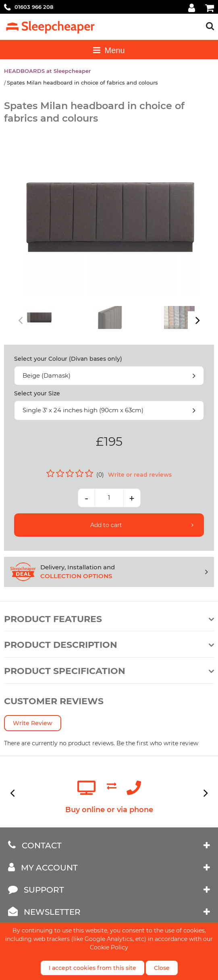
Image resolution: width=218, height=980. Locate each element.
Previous (21, 320)
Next (197, 320)
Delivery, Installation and (124, 572)
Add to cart (106, 525)
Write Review (33, 723)
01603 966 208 (34, 7)
